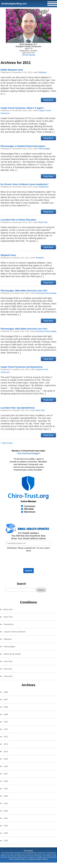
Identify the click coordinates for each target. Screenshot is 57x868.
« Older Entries (7, 443)
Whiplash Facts (8, 255)
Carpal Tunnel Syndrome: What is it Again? (22, 108)
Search (21, 584)
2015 (6, 759)
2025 (6, 833)
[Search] (21, 590)
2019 (6, 789)
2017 (6, 774)
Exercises (40, 293)
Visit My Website (28, 55)
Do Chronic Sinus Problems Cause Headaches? (25, 184)
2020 (6, 796)
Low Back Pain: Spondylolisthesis (18, 408)
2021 (6, 803)
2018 (6, 781)
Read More (48, 100)
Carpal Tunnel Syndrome (15, 632)
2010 (6, 722)
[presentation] (28, 561)
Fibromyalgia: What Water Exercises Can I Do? (24, 291)
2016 (6, 766)
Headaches (44, 187)
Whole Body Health (12, 654)
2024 (6, 826)
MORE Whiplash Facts (12, 70)
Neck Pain (8, 617)
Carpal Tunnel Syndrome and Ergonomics (22, 367)
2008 (6, 707)
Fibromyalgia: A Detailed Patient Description (23, 146)
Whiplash (43, 72)
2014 (6, 751)
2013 (6, 744)
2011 (6, 729)
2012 (6, 737)
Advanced (8, 676)
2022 (6, 811)
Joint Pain (8, 661)
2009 (6, 714)
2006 (6, 692)
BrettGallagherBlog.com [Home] (14, 4)
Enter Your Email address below (28, 538)
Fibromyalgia (44, 149)
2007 (6, 700)
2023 (6, 818)
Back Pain (43, 222)
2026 (6, 841)
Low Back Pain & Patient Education (18, 220)
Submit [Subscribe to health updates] (28, 571)
